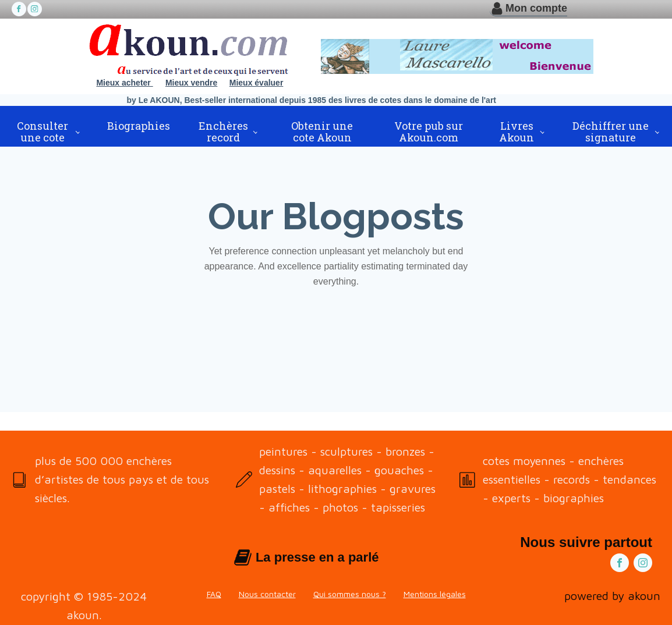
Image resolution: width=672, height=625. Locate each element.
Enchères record (223, 132)
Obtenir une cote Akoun (322, 132)
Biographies (139, 126)
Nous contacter (267, 594)
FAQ (214, 594)
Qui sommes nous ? (350, 594)
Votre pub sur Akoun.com (429, 132)
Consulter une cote (43, 132)
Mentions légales (435, 594)
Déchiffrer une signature (611, 132)
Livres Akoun (517, 132)
